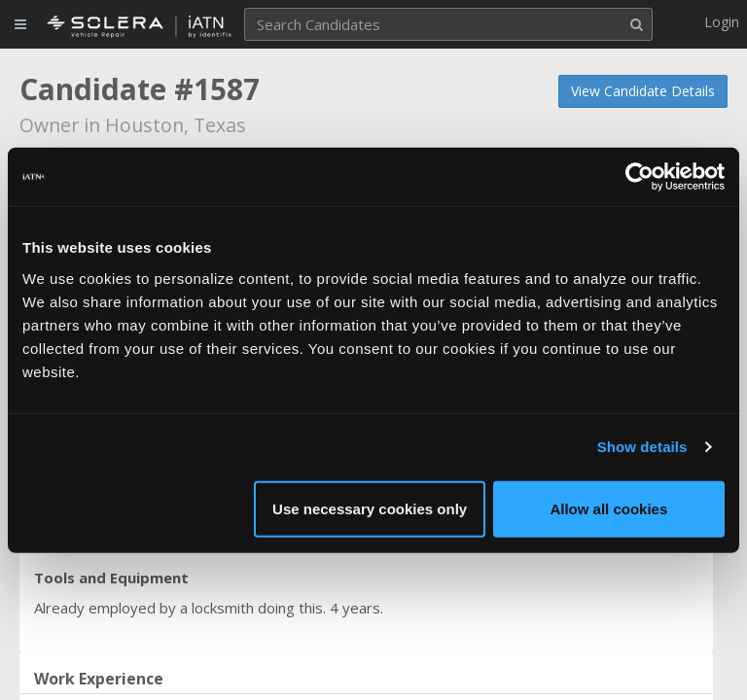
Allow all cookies (608, 508)
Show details (642, 447)
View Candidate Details (643, 91)
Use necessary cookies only (370, 508)
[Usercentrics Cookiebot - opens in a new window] (640, 177)
